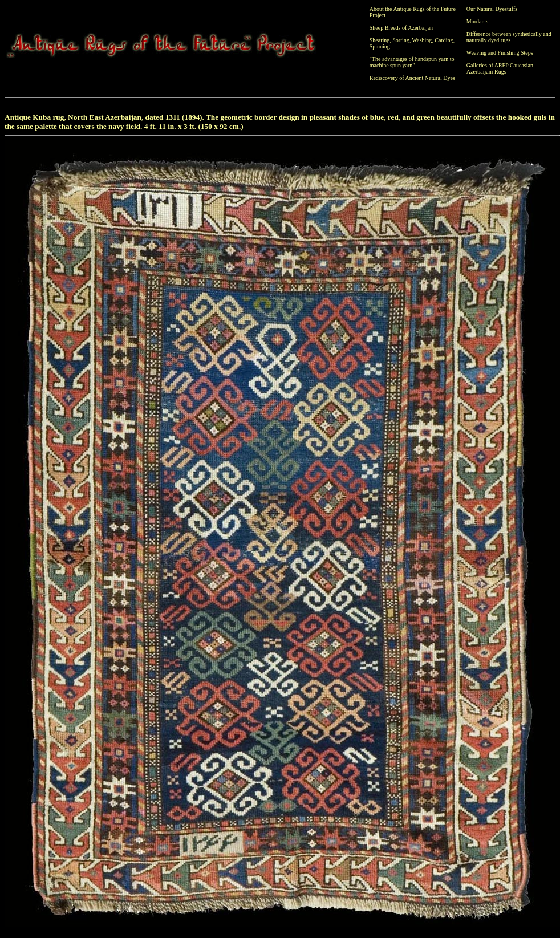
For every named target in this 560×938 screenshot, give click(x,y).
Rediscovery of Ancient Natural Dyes (412, 78)
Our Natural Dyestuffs (492, 9)
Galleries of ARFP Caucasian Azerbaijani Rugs (500, 68)
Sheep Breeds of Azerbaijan (401, 28)
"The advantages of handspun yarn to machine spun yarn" (412, 62)
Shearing (380, 40)
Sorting (401, 40)
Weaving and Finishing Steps (500, 53)
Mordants (477, 21)
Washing (422, 40)
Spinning (380, 46)
